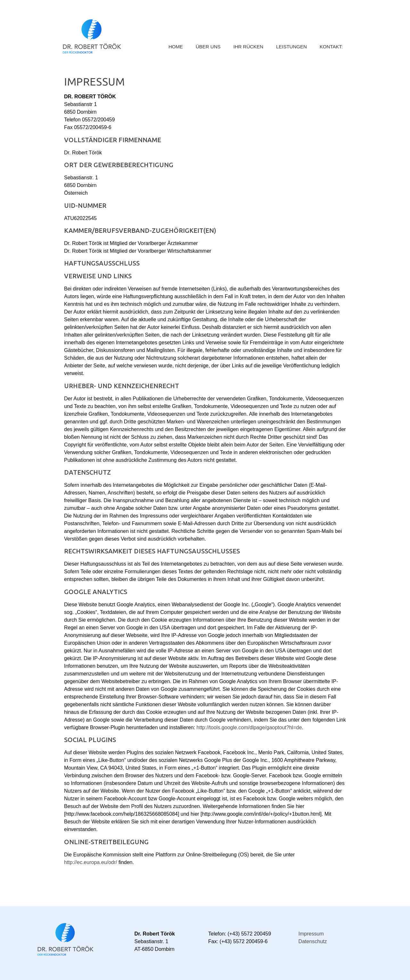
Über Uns (208, 47)
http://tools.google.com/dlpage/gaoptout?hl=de (249, 727)
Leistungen (291, 47)
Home (176, 47)
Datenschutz (313, 941)
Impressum (311, 934)
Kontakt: (331, 47)
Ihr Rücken (248, 47)
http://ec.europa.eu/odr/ (90, 862)
